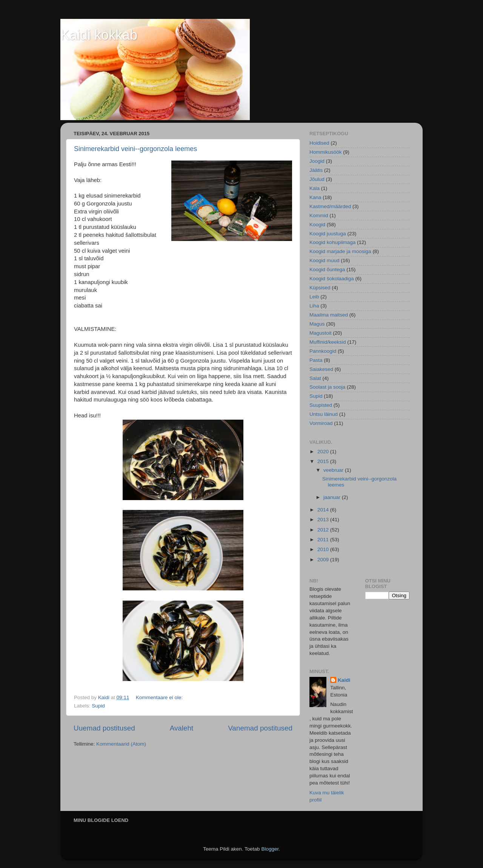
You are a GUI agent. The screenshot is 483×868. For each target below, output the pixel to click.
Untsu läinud (324, 414)
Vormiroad (321, 423)
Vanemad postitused (260, 728)
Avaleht (182, 728)
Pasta (316, 360)
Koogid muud (325, 260)
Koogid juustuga (328, 234)
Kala (315, 188)
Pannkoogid (323, 351)
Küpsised (320, 288)
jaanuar (333, 497)
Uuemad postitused (104, 728)
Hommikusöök (326, 152)
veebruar (334, 470)
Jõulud (317, 179)
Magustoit (321, 333)
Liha (314, 306)
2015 (324, 461)
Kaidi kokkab (99, 35)
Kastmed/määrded (330, 206)
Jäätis (316, 170)
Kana (315, 197)
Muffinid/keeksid (328, 342)
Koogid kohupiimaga (332, 242)
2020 (324, 452)
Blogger (270, 849)
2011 (324, 540)
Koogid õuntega (327, 270)
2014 (324, 510)
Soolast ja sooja (327, 387)
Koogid (317, 225)
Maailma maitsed (329, 315)
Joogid (317, 161)
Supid (98, 706)
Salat (315, 378)
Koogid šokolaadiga (332, 279)
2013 (324, 520)
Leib (314, 297)
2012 (324, 530)
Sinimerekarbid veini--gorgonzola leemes (135, 149)
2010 (324, 549)
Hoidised (319, 143)
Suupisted (321, 405)
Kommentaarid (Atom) (121, 744)
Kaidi (344, 680)
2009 (324, 560)
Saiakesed (321, 369)
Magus (317, 324)
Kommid (319, 215)
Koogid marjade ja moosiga (340, 251)
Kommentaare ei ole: (160, 697)
